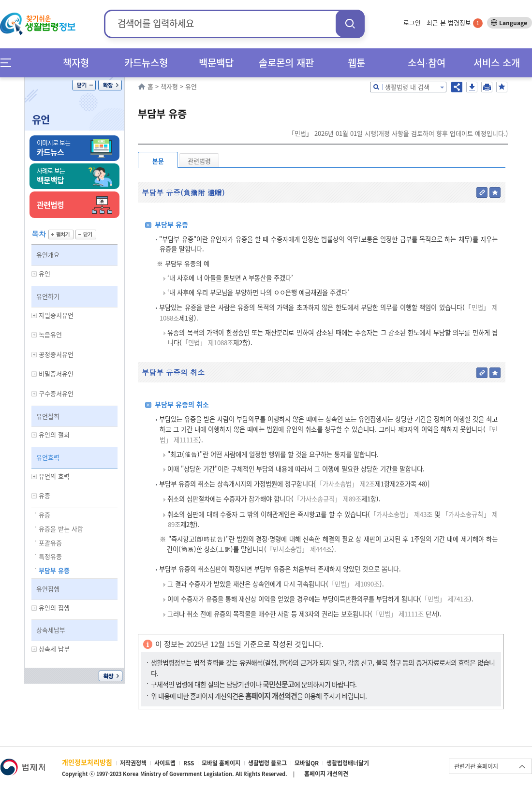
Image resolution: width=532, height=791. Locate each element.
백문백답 (216, 63)
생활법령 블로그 (267, 763)
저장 (472, 87)
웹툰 (356, 63)
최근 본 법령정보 (455, 22)
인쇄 (487, 87)
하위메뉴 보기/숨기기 (34, 274)
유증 (44, 515)
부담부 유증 (54, 570)
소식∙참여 (427, 63)
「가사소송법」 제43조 (401, 514)
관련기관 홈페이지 (476, 766)
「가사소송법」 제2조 (346, 484)
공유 (457, 87)
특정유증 (50, 556)
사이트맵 (165, 763)
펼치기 (61, 234)
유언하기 (48, 296)
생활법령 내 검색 (407, 87)
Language (513, 23)
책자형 (76, 63)
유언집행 (48, 589)
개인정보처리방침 (87, 762)
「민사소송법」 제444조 (299, 549)
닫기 (84, 85)
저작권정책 (133, 763)
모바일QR (307, 763)
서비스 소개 (497, 63)
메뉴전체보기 (9, 63)
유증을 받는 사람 (61, 529)
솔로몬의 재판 (286, 63)
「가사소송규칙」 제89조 (327, 499)
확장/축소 (110, 85)
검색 (350, 23)
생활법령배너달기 (348, 763)
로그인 (412, 22)
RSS (189, 763)
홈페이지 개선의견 (326, 774)
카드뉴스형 (146, 63)
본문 (158, 161)
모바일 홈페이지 (221, 763)
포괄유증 (50, 543)
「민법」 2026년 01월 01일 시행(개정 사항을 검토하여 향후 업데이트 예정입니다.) (398, 133)
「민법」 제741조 (445, 599)
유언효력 (48, 457)
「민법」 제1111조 (398, 614)
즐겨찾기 (502, 87)
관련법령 (199, 161)
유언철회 (48, 416)
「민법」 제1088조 (207, 343)
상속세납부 (51, 630)
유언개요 (48, 255)
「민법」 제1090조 (354, 584)
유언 (41, 119)
